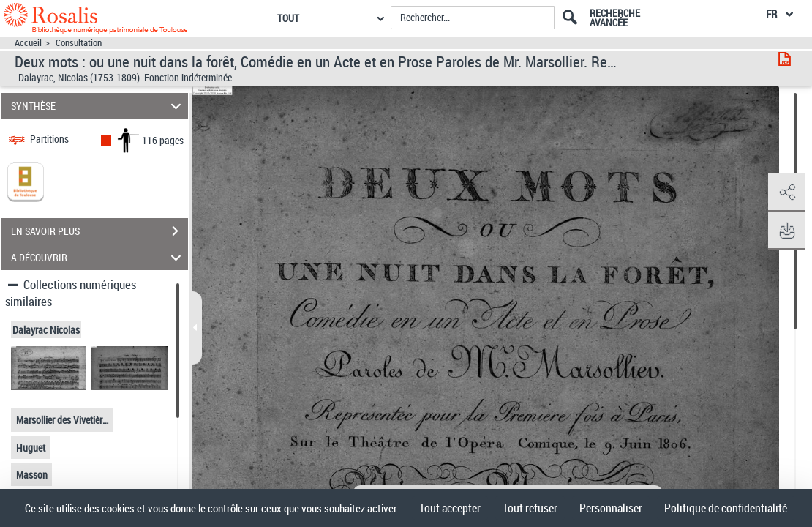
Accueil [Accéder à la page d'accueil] (28, 43)
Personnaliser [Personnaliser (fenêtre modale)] (611, 508)
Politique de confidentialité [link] (726, 508)
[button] (786, 193)
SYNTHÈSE (98, 106)
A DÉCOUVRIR (98, 257)
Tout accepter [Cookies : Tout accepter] (450, 508)
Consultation (79, 43)
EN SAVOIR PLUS (99, 231)
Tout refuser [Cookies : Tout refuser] (530, 508)
